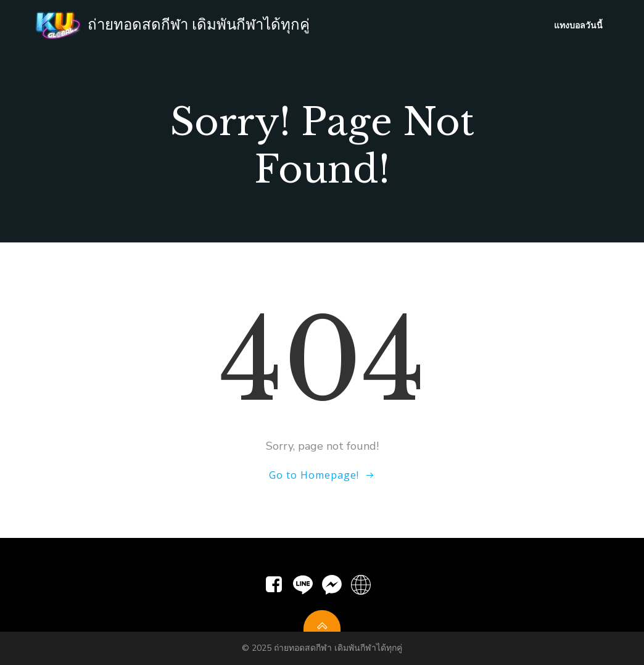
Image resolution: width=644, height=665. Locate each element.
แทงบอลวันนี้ (578, 25)
